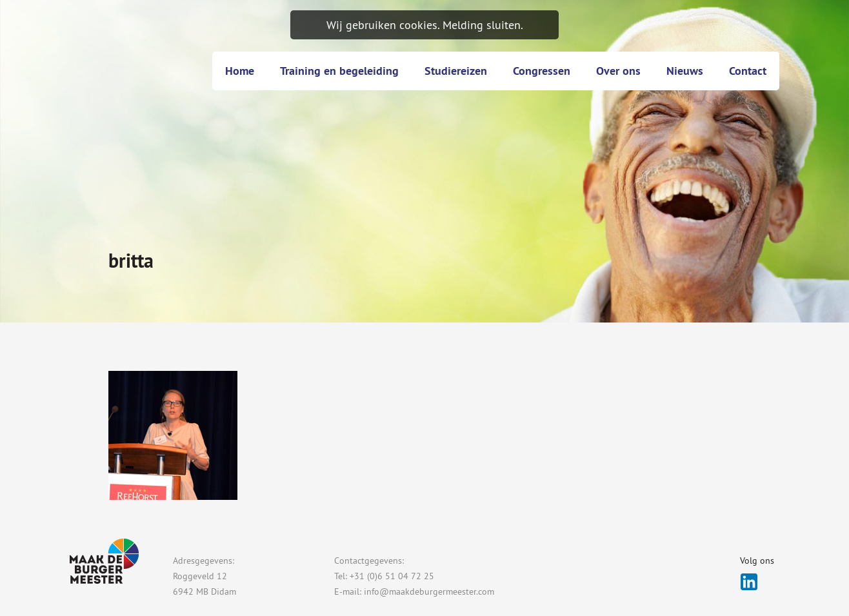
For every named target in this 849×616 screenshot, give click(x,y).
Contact (748, 71)
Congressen (542, 71)
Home (240, 71)
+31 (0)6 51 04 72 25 (392, 576)
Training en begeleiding (339, 71)
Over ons (618, 71)
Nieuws (685, 71)
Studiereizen (456, 71)
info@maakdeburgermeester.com (429, 591)
